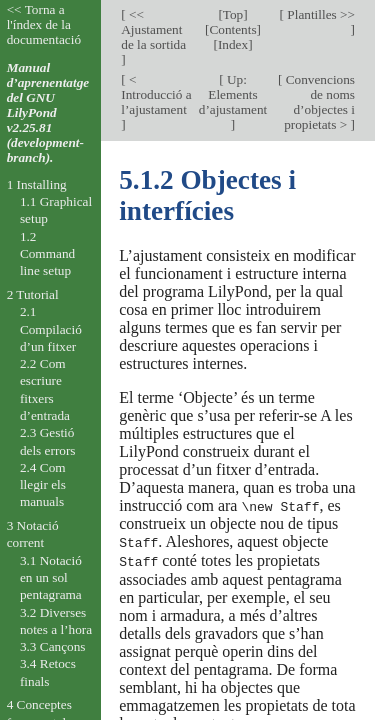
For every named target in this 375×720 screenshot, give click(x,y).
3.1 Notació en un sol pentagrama (51, 578)
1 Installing (37, 184)
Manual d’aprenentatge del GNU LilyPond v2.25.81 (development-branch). (48, 112)
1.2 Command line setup (47, 254)
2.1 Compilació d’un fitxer (51, 329)
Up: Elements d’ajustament (233, 94)
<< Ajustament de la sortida (153, 29)
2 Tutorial (33, 294)
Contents (232, 29)
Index (233, 44)
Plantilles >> (319, 14)
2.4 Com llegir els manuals (43, 485)
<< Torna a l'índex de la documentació (44, 24)
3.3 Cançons (53, 646)
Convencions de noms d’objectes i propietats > (318, 102)
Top (233, 14)
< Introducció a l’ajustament (156, 94)
